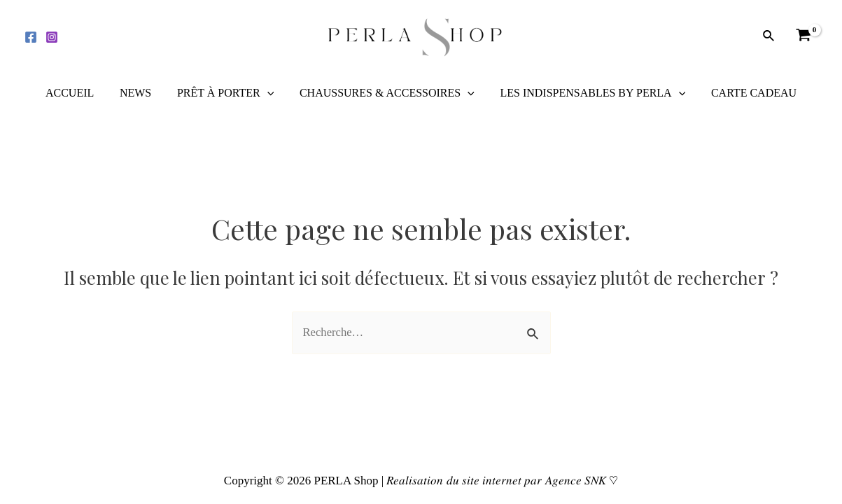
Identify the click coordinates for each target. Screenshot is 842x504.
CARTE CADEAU (745, 93)
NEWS (140, 93)
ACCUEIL (78, 93)
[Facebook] (31, 37)
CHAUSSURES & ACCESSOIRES (386, 93)
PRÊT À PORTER (227, 93)
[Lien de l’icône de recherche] (769, 36)
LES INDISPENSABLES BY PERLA (588, 93)
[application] (269, 93)
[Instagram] (52, 37)
